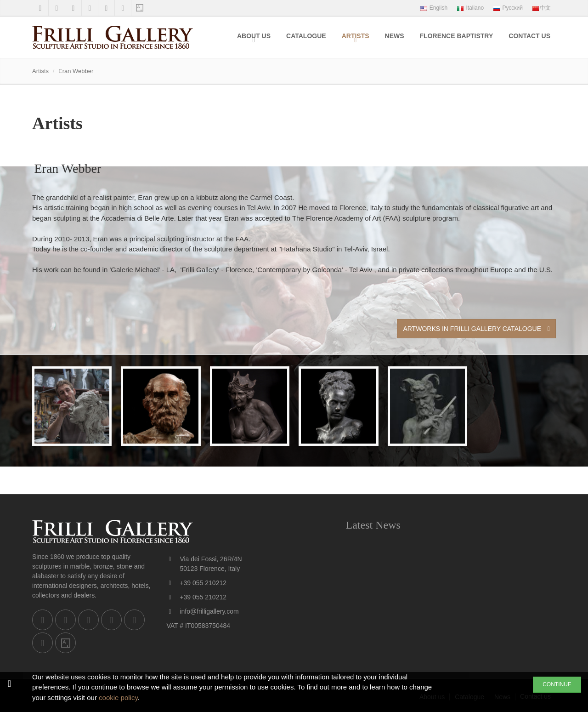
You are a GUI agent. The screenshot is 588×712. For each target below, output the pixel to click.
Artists (356, 36)
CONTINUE (557, 684)
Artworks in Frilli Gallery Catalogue (476, 329)
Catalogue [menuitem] (306, 36)
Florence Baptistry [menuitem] (457, 36)
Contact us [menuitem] (529, 36)
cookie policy (118, 698)
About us (254, 36)
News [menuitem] (395, 36)
